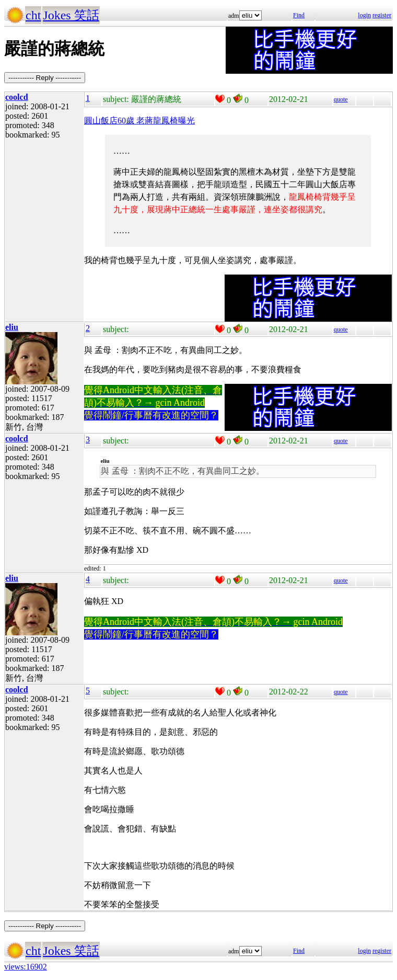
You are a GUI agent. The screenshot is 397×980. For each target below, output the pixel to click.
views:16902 (26, 967)
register (382, 15)
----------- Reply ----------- (45, 78)
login (364, 15)
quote (341, 99)
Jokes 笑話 (71, 15)
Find (299, 15)
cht (33, 15)
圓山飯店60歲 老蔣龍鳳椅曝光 (139, 121)
